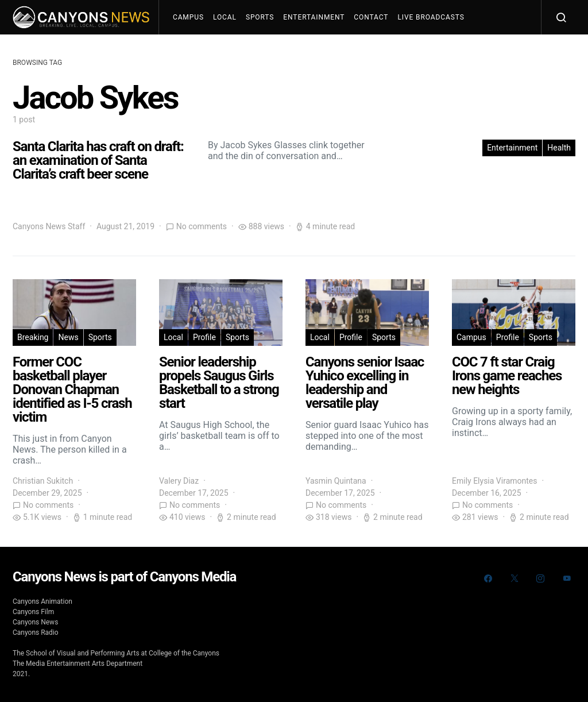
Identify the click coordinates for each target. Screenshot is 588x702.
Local (225, 17)
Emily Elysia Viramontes (494, 481)
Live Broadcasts (431, 17)
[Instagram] (540, 578)
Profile (204, 337)
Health (559, 148)
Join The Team (206, 52)
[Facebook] (488, 578)
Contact (371, 17)
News (68, 337)
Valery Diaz (179, 481)
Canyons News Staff (49, 226)
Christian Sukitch (43, 481)
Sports (260, 17)
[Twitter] (514, 578)
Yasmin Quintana (336, 481)
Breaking (33, 337)
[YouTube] (567, 578)
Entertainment (314, 17)
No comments (202, 226)
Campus (188, 17)
